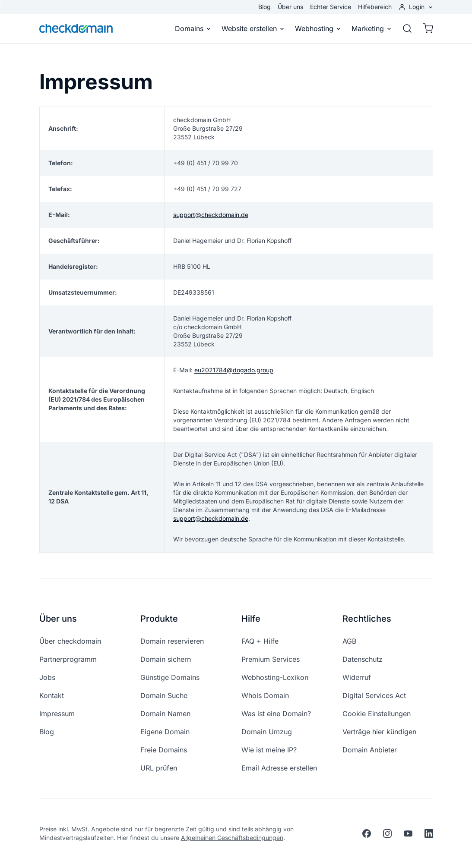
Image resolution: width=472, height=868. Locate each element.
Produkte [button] (159, 619)
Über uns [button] (58, 619)
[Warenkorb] (425, 28)
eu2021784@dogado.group (234, 370)
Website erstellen (253, 28)
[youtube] (408, 833)
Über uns (290, 7)
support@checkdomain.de (211, 215)
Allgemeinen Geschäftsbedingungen (232, 838)
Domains (193, 28)
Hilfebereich (375, 7)
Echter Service (331, 7)
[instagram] (387, 833)
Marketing (372, 28)
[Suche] (407, 28)
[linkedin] (429, 833)
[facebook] (367, 833)
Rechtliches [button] (367, 619)
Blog (265, 7)
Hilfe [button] (251, 619)
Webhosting (318, 28)
